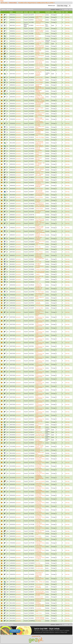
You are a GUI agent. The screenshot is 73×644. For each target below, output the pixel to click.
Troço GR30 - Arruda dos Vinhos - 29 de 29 (40, 506)
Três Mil (38, 140)
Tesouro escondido (38, 603)
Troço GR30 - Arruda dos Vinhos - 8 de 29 (40, 473)
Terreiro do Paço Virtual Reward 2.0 (40, 592)
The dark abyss (39, 568)
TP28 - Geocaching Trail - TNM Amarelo (40, 419)
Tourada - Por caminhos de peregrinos (39, 289)
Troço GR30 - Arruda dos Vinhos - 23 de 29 (40, 514)
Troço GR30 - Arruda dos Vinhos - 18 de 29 (40, 554)
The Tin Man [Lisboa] (39, 29)
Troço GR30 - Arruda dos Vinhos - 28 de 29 (40, 503)
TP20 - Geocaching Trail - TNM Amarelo (40, 390)
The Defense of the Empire (39, 49)
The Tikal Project (40, 292)
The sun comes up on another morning (40, 212)
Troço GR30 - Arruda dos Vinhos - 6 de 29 (40, 524)
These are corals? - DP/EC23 (40, 94)
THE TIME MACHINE (38, 427)
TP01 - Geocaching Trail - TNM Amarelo (40, 317)
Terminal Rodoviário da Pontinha (39, 450)
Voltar (2, 1)
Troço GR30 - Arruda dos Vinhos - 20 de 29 (40, 547)
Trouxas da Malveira (38, 39)
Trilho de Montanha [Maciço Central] (40, 235)
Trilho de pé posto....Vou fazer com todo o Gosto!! (40, 223)
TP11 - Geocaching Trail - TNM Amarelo (40, 353)
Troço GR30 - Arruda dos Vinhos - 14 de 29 (40, 488)
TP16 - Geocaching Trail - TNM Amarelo (40, 372)
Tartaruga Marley (40, 305)
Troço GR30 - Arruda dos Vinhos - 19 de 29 (40, 550)
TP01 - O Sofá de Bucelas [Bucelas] (40, 206)
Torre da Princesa (40, 70)
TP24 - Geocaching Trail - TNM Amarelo (40, 404)
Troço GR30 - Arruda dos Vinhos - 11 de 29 (40, 462)
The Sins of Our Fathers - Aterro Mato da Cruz (39, 446)
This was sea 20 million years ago (40, 46)
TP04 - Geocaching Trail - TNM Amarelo (40, 328)
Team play (38, 247)
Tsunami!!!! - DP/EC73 (39, 279)
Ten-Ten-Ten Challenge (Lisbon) (39, 239)
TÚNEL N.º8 (39, 432)
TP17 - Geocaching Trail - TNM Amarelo (40, 375)
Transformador (39, 59)
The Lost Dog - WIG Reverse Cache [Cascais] (40, 192)
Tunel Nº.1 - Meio (40, 437)
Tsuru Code (38, 262)
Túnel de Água (39, 189)
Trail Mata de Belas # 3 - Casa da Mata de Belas (40, 97)
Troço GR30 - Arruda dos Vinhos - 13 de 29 (40, 459)
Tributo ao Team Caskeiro (40, 172)
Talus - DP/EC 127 (40, 582)
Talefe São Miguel (40, 137)
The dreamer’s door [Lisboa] (39, 20)
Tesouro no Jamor (40, 15)
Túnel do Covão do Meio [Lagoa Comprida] (40, 228)
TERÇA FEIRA (39, 209)
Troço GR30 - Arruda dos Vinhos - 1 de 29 (40, 543)
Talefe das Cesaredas (38, 587)
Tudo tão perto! (39, 597)
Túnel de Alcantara (38, 148)
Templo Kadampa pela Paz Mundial (40, 618)
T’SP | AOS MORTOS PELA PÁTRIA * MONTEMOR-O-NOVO (40, 312)
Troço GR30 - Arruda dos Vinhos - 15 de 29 (40, 484)
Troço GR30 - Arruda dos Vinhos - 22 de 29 (40, 517)
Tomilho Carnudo (40, 167)
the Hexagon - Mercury (39, 159)
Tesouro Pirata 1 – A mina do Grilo (40, 180)
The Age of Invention (38, 264)
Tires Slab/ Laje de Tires (39, 277)
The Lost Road (39, 177)
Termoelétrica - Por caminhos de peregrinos (40, 443)
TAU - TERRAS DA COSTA (39, 175)
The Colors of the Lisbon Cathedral (40, 220)
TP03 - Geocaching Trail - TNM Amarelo (40, 324)
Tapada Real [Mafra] (39, 85)
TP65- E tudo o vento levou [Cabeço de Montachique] (39, 255)
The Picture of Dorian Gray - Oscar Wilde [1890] (39, 574)
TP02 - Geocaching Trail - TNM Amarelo (40, 321)
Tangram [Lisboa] (40, 589)
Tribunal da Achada (38, 51)
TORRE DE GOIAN (38, 44)
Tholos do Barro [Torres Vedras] (40, 31)
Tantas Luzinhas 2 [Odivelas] (40, 22)
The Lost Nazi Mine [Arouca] (39, 566)
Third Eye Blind (39, 308)
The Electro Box (40, 300)
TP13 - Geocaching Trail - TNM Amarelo (40, 361)
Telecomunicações (40, 481)
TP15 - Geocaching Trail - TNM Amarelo (40, 368)
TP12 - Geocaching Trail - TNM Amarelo (40, 357)
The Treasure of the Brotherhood (40, 203)
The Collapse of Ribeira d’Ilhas (39, 80)
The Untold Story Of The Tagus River (40, 295)
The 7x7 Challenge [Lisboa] (38, 200)
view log (67, 15)
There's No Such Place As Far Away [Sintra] (40, 62)
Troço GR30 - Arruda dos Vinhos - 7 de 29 (40, 521)
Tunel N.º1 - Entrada (39, 440)
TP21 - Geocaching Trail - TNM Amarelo (40, 394)
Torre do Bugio (39, 82)
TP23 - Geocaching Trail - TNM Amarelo (40, 401)
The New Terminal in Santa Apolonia (40, 272)
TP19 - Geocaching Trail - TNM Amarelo (40, 386)
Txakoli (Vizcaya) (40, 25)
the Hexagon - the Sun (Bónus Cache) (40, 164)
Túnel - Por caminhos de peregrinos (39, 285)
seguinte (66, 10)
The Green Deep (40, 41)
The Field (38, 563)
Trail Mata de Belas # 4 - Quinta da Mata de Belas (40, 100)
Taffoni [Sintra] (39, 65)
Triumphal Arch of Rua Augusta (40, 195)
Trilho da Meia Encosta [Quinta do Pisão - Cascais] (40, 123)
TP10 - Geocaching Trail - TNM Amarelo (40, 350)
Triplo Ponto (39, 613)
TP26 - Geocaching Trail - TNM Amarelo (40, 412)
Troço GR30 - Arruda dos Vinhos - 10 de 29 (40, 466)
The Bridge (38, 621)
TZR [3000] (38, 536)
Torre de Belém (39, 197)
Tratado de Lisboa (40, 269)
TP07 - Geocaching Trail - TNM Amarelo (40, 339)
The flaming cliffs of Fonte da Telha (40, 606)
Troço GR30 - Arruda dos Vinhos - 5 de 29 (40, 528)
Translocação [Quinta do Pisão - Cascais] (40, 119)
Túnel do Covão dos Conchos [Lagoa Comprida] (40, 231)
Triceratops (38, 608)
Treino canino (39, 616)
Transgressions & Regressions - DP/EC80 (40, 185)
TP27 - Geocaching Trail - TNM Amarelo (40, 415)
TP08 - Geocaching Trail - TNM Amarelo (40, 343)
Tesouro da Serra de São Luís (40, 531)
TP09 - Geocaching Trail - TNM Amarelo (40, 346)
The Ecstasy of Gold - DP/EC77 (40, 146)
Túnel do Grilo (39, 77)
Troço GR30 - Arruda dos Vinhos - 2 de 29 (40, 539)
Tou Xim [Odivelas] (38, 34)
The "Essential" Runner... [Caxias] (40, 456)
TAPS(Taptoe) (39, 584)
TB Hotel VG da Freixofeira (39, 182)
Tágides (38, 274)
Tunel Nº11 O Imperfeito (39, 430)
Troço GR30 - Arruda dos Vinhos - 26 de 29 (40, 495)
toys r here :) (39, 217)
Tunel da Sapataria (38, 303)
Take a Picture (39, 252)
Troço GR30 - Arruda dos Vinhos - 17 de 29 (40, 557)
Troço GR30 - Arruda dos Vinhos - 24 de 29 (40, 510)
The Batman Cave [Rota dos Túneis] (40, 435)
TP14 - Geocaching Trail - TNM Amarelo (40, 364)
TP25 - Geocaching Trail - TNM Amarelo (40, 408)
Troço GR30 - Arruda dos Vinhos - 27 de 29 (40, 499)
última (70, 10)
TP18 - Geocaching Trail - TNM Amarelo (40, 379)
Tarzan (37, 561)
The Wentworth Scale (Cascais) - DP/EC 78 (40, 143)
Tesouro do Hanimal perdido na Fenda (40, 579)
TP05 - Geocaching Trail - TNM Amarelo (40, 332)
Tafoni (37, 36)
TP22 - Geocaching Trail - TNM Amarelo (40, 397)
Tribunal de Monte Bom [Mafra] (40, 114)
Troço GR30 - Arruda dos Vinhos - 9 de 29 (40, 470)
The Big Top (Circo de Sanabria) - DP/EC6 (39, 74)
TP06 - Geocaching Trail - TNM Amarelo (40, 335)
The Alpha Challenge (38, 132)
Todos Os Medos (40, 571)
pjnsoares (13, 3)
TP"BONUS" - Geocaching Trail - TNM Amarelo (40, 383)
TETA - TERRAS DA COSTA (40, 170)
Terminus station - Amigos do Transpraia (40, 600)
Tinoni (37, 282)
